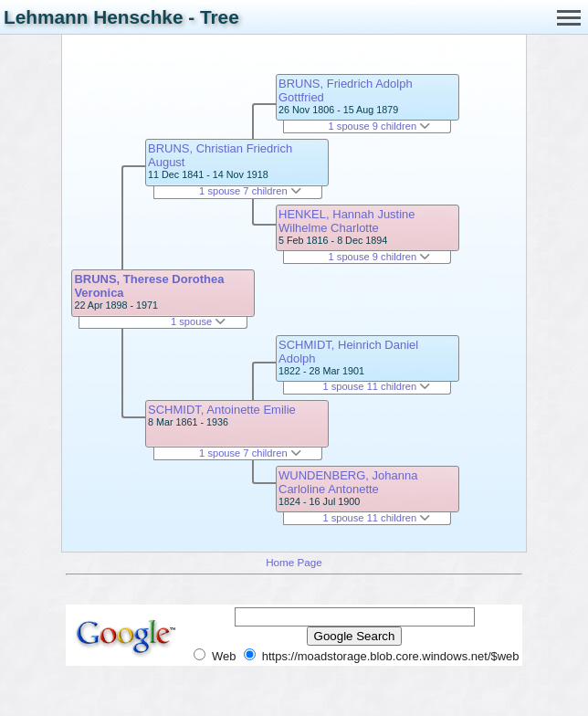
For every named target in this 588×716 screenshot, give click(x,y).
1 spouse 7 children (250, 191)
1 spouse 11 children (376, 386)
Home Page (294, 562)
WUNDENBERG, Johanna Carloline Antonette (348, 482)
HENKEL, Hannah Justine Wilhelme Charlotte (347, 221)
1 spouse (198, 321)
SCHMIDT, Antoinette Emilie (222, 410)
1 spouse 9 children (380, 126)
